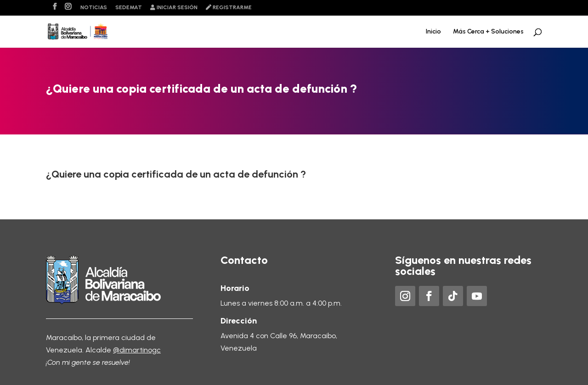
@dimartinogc (137, 350)
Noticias (94, 8)
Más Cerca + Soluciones (488, 32)
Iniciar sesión (174, 8)
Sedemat (129, 8)
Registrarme (229, 8)
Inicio (433, 32)
